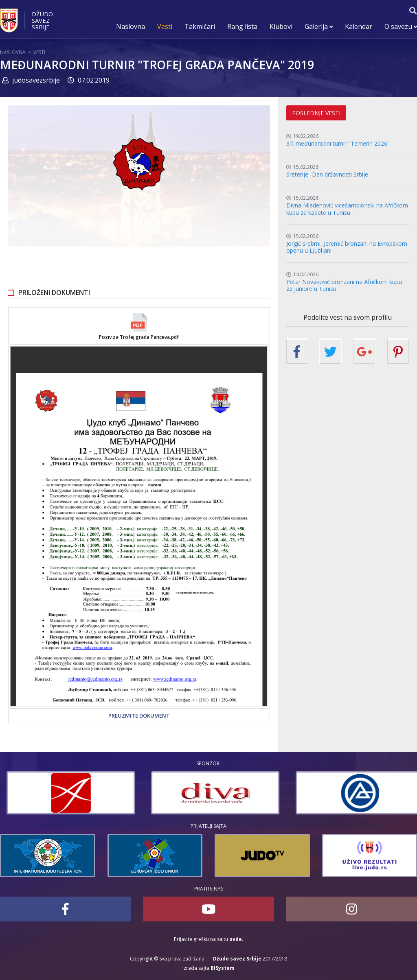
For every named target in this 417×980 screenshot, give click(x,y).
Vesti (165, 26)
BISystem (223, 968)
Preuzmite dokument (139, 716)
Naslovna (131, 26)
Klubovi (281, 26)
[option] (155, 793)
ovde (236, 939)
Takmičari (200, 26)
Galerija (319, 26)
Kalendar (359, 26)
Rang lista (242, 26)
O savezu (401, 26)
